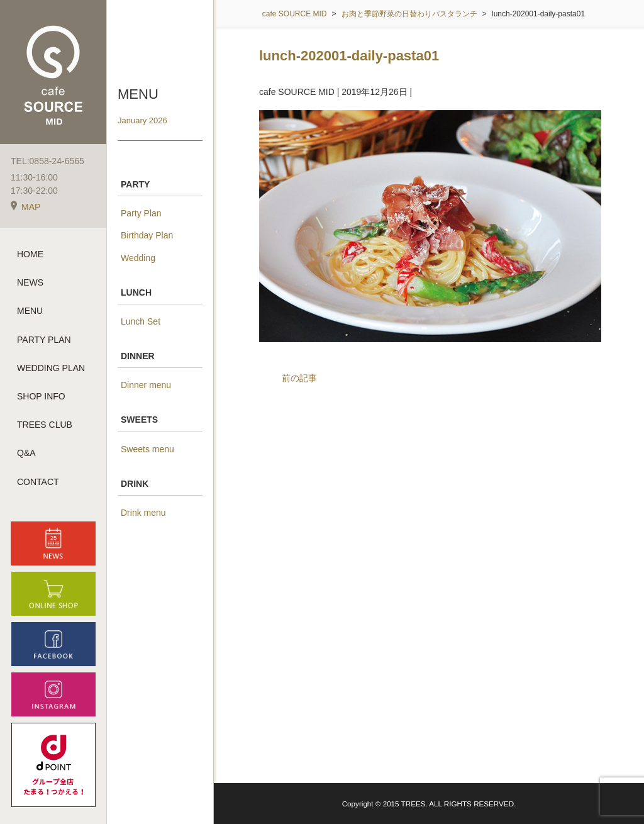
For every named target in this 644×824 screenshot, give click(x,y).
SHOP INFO (41, 396)
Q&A (26, 453)
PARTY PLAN (44, 340)
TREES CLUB (45, 425)
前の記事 (299, 378)
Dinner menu (146, 385)
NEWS (30, 282)
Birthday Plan (147, 235)
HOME (30, 254)
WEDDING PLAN (51, 368)
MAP (25, 207)
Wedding (138, 258)
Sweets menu (147, 449)
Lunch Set (141, 321)
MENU (30, 311)
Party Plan (141, 213)
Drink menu (143, 513)
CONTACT (38, 482)
